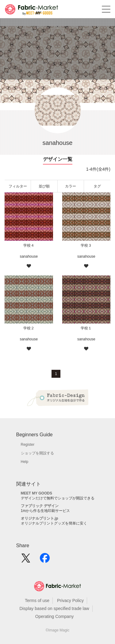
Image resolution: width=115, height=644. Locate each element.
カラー (71, 186)
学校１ (86, 328)
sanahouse (29, 256)
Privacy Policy (70, 600)
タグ (97, 186)
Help (25, 462)
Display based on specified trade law (54, 608)
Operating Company (54, 616)
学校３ (86, 245)
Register (28, 445)
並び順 (44, 186)
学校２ (29, 328)
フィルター (18, 186)
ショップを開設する (37, 453)
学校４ (29, 245)
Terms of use (37, 600)
